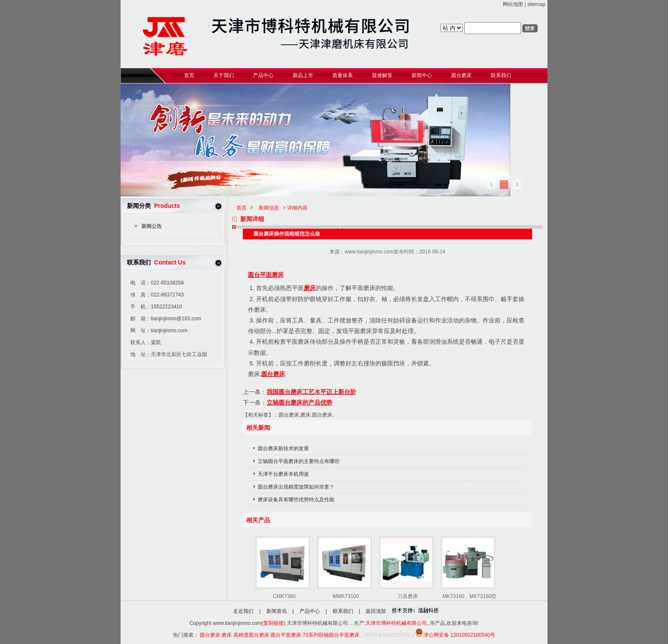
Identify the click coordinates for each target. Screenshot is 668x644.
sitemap (536, 4)
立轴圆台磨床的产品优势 (299, 402)
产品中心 (310, 611)
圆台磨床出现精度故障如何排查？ (296, 487)
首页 (242, 208)
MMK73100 (346, 596)
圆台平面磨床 (266, 275)
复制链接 (274, 623)
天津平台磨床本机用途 (283, 474)
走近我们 (243, 611)
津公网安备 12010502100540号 (455, 635)
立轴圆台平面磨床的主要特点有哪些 (299, 461)
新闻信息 (269, 208)
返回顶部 (376, 611)
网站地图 (513, 4)
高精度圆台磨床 (251, 635)
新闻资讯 (276, 611)
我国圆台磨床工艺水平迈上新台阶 (311, 392)
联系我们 (343, 611)
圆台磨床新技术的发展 (283, 448)
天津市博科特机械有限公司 (396, 623)
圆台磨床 (273, 374)
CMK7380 (284, 596)
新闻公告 (152, 226)
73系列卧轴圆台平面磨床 (331, 635)
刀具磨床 (408, 596)
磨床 (310, 288)
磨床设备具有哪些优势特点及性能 (296, 500)
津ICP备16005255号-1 (389, 635)
